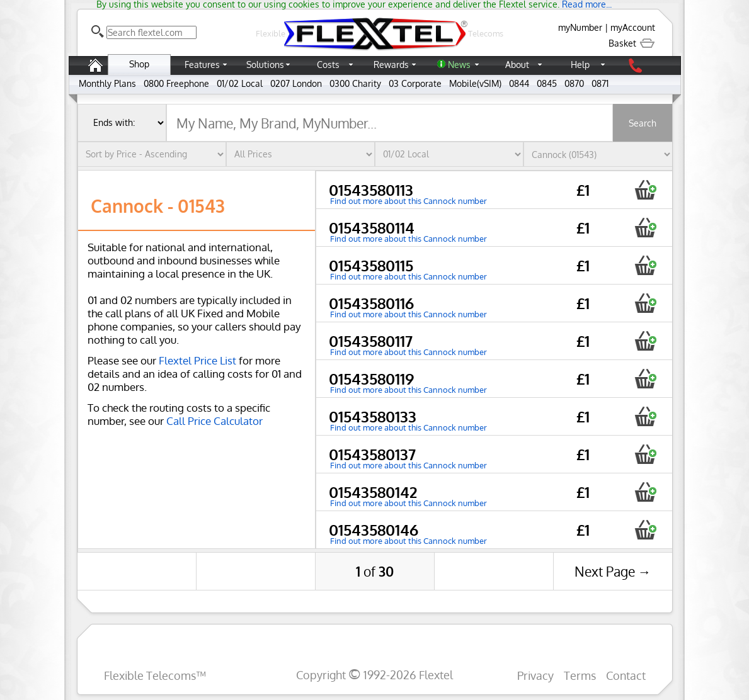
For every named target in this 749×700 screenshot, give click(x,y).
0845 (547, 83)
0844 (519, 83)
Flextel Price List (197, 360)
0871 (600, 83)
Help (580, 65)
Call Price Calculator (214, 421)
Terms (580, 675)
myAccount (633, 27)
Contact (626, 675)
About (517, 65)
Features (202, 65)
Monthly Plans (107, 83)
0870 (574, 83)
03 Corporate (415, 83)
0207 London (296, 83)
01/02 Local (240, 83)
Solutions (265, 65)
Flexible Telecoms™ (155, 675)
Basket (632, 43)
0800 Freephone (176, 83)
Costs (328, 65)
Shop (139, 64)
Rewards (391, 65)
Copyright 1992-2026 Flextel (374, 675)
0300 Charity (355, 83)
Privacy (535, 675)
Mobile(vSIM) (475, 83)
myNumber (580, 27)
